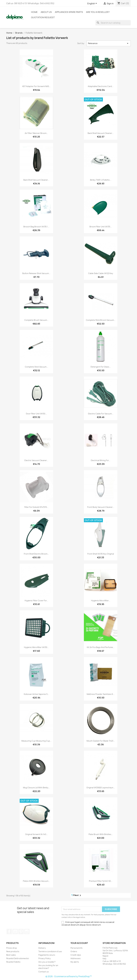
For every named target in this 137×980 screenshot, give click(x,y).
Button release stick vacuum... (36, 273)
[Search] (113, 23)
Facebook (9, 932)
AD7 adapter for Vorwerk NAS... (36, 86)
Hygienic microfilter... (101, 601)
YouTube (15, 932)
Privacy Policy (45, 958)
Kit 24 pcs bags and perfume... (101, 647)
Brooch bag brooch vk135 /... (36, 227)
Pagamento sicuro (47, 955)
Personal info (77, 948)
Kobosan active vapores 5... (36, 694)
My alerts (75, 962)
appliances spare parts (69, 12)
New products (13, 951)
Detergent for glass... (101, 367)
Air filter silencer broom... (36, 133)
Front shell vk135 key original (101, 554)
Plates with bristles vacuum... (36, 881)
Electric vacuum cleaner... (36, 460)
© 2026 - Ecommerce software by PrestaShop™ (69, 976)
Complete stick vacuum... (36, 367)
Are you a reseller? (98, 12)
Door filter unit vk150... (36, 414)
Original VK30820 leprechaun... (101, 788)
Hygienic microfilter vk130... (36, 647)
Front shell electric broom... (36, 554)
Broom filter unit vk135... (101, 227)
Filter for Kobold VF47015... (36, 507)
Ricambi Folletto (13, 962)
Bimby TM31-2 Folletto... (101, 180)
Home (34, 12)
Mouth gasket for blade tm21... (101, 741)
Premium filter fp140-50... (101, 881)
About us (46, 12)
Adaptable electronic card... (101, 86)
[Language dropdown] (93, 4)
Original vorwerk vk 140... (36, 834)
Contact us (44, 972)
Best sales (11, 955)
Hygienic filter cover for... (36, 601)
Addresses (76, 958)
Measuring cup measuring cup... (36, 741)
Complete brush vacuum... (36, 320)
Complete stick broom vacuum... (101, 320)
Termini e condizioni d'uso (50, 951)
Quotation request (43, 17)
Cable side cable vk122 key (101, 273)
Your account (79, 943)
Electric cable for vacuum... (101, 414)
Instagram (27, 932)
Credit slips (76, 955)
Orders (74, 951)
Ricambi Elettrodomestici (18, 958)
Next (78, 895)
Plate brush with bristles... (101, 834)
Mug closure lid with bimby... (36, 788)
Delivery (42, 948)
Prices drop (12, 948)
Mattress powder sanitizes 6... (101, 694)
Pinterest (21, 932)
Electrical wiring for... (101, 460)
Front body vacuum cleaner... (101, 507)
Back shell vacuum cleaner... (101, 133)
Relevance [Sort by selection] (109, 43)
